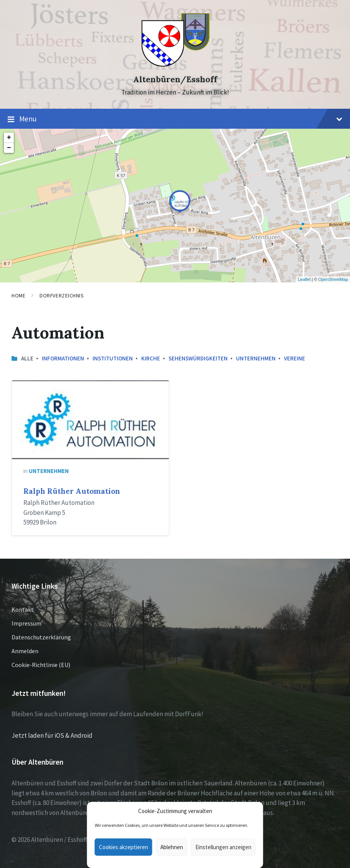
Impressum (26, 623)
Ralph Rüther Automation (72, 491)
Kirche (151, 358)
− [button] (9, 148)
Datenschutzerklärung (41, 637)
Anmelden (25, 651)
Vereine (295, 358)
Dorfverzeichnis (62, 295)
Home (18, 295)
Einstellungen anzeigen (223, 847)
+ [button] (9, 138)
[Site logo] (175, 66)
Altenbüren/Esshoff (175, 79)
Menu (175, 119)
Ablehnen (172, 847)
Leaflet (304, 279)
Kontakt (23, 609)
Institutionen (113, 358)
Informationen (63, 358)
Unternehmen (256, 358)
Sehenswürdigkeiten (198, 358)
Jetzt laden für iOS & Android (52, 735)
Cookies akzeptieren (124, 847)
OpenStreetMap (333, 279)
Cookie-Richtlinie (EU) (41, 665)
